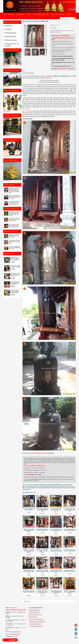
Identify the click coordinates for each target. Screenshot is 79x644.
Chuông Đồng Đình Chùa (57, 485)
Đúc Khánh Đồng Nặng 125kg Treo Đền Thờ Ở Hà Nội (70, 592)
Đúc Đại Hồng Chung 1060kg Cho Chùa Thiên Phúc (29, 572)
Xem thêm (6, 66)
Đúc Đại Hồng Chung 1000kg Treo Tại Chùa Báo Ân (56, 510)
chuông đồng (48, 485)
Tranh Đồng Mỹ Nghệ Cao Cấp (36, 626)
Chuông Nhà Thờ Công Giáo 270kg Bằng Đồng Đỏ (70, 510)
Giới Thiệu (11, 14)
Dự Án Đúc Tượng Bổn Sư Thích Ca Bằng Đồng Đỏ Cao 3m (15, 248)
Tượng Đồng (8, 26)
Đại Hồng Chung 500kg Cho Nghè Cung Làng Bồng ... (42, 551)
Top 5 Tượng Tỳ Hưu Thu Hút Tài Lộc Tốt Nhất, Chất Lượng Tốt (14, 226)
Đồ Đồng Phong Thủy (11, 40)
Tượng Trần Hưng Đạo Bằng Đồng (37, 621)
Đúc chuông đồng (28, 111)
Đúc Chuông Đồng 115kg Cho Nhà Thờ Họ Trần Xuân (56, 530)
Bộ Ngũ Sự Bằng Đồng (34, 610)
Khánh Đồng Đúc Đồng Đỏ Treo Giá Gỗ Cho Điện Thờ (42, 572)
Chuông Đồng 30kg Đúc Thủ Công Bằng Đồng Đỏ (70, 530)
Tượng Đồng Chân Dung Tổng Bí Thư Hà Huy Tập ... (15, 283)
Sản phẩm (20, 14)
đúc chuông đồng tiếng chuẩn (47, 488)
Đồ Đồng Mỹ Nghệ (10, 37)
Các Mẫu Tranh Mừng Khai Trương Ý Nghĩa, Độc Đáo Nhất (14, 220)
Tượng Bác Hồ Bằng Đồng (35, 624)
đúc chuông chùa (29, 486)
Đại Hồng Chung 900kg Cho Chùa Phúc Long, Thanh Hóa (29, 551)
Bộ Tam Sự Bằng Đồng (34, 612)
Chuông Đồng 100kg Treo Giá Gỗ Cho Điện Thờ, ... (42, 530)
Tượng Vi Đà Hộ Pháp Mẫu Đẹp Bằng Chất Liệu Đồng (14, 236)
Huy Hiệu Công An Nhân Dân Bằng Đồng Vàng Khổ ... (15, 291)
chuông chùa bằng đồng (39, 485)
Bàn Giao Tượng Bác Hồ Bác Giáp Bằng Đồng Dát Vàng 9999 (15, 197)
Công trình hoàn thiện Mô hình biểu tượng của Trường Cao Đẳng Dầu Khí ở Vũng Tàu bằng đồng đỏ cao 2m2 (12, 190)
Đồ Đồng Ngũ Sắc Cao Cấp (35, 615)
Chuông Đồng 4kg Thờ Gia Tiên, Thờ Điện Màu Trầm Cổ (56, 592)
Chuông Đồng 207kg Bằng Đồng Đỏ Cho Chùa (70, 571)
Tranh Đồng (8, 29)
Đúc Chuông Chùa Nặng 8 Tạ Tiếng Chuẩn (58, 486)
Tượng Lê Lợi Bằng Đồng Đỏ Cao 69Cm (16, 266)
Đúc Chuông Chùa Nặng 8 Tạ (40, 486)
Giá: (51, 28)
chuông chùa (30, 485)
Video (69, 14)
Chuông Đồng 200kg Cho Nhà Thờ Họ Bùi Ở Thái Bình (42, 510)
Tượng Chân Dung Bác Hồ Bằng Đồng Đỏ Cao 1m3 (15, 275)
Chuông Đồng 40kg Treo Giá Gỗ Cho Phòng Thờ (70, 550)
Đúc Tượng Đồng (33, 617)
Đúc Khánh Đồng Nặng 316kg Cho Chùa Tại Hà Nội (56, 572)
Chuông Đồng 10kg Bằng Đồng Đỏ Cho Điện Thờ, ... (29, 592)
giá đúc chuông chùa (59, 488)
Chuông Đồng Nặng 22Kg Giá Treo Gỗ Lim (29, 509)
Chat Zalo (76, 630)
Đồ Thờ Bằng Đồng (10, 33)
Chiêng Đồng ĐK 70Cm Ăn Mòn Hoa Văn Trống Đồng (15, 259)
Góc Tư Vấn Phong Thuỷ (41, 14)
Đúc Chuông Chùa (48, 76)
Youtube (76, 626)
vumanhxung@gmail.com (15, 634)
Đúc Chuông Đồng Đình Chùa (32, 488)
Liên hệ (54, 28)
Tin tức (29, 14)
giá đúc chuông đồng (69, 488)
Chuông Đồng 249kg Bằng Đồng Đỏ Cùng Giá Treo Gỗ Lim (42, 592)
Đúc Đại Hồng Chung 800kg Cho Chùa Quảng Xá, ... (56, 551)
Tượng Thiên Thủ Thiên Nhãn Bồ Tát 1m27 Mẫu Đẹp (15, 242)
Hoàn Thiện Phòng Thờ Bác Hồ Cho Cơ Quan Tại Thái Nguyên (14, 203)
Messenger (76, 634)
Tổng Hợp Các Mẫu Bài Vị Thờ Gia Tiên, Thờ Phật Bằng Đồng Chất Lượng (14, 214)
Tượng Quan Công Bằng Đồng (36, 619)
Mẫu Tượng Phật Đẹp (58, 14)
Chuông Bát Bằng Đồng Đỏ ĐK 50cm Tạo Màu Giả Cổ (29, 530)
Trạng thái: (53, 25)
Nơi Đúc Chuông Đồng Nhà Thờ (38, 453)
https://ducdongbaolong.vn (16, 632)
